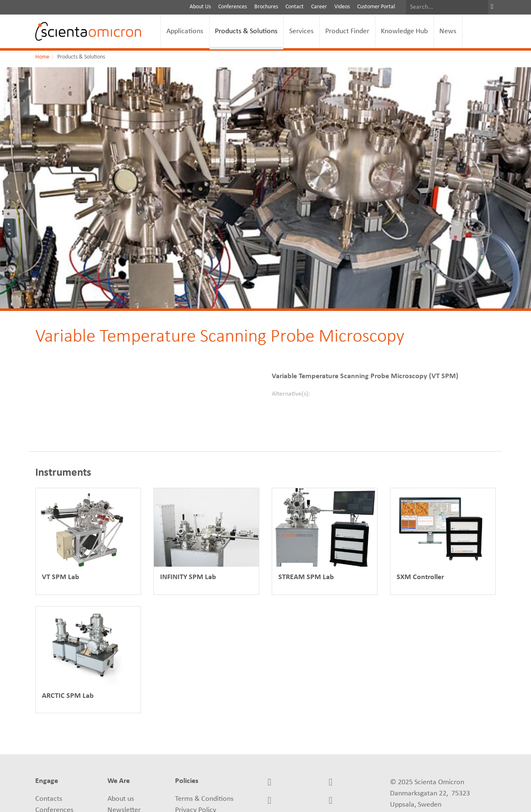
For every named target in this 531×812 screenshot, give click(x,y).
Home (42, 57)
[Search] (447, 7)
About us (121, 799)
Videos (342, 7)
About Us (200, 7)
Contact (295, 7)
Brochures (266, 7)
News (448, 31)
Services (301, 31)
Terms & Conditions (204, 799)
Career (319, 7)
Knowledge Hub (404, 31)
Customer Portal (376, 7)
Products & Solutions (246, 31)
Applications (185, 31)
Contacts (49, 799)
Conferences (233, 7)
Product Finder (347, 31)
